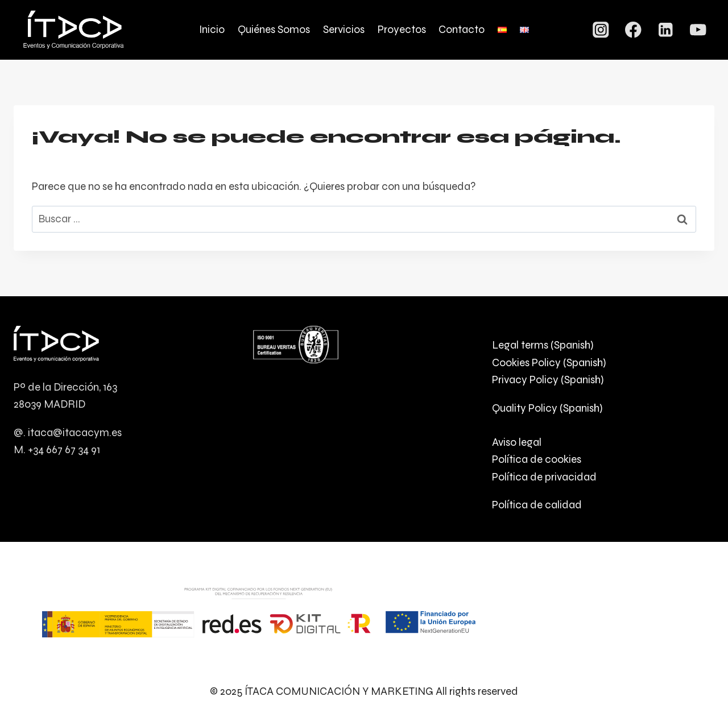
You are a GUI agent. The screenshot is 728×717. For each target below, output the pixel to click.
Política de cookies (537, 459)
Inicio (212, 29)
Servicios (344, 29)
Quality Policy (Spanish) (547, 408)
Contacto (462, 29)
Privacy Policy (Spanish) (548, 380)
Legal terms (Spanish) (543, 345)
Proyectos (402, 29)
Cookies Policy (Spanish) (549, 362)
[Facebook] (633, 30)
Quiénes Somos (274, 29)
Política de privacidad (544, 477)
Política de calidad (537, 505)
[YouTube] (698, 30)
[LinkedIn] (666, 30)
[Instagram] (601, 30)
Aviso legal (517, 442)
